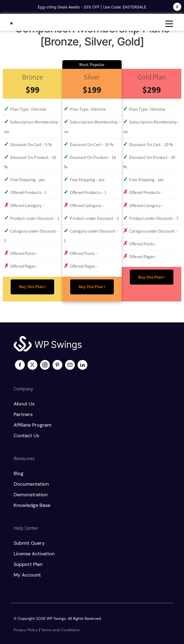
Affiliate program (33, 425)
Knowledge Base (32, 505)
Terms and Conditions (60, 630)
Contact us (26, 436)
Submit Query (29, 543)
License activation (34, 554)
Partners (23, 414)
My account (27, 575)
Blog (19, 473)
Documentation (31, 484)
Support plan (28, 564)
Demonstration (31, 495)
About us (24, 404)
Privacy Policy (26, 630)
